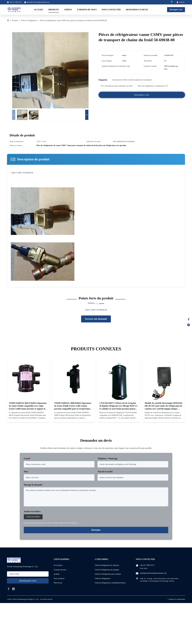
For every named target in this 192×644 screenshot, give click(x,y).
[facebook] (9, 589)
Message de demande (34, 485)
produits (57, 574)
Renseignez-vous (176, 10)
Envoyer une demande (96, 319)
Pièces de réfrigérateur (29, 20)
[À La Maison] (8, 21)
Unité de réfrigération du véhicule (107, 565)
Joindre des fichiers (32, 512)
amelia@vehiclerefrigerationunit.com (38, 2)
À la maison (58, 565)
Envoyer (96, 530)
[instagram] (13, 589)
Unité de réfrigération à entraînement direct (110, 583)
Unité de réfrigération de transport (107, 570)
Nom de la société (105, 472)
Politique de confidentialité (177, 599)
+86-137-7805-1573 (147, 565)
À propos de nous (87, 10)
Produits (54, 10)
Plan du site (58, 583)
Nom (26, 472)
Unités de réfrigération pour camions (108, 574)
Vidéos (68, 10)
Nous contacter (111, 10)
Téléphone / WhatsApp (108, 458)
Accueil (39, 10)
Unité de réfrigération (103, 578)
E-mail (27, 458)
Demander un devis (137, 10)
